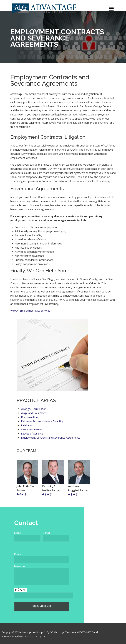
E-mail (46, 533)
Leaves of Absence (32, 434)
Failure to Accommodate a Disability (42, 421)
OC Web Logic (57, 632)
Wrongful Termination (34, 409)
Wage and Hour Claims (34, 413)
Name (18, 533)
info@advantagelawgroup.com (18, 636)
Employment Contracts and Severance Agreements (51, 438)
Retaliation (27, 425)
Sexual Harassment (32, 429)
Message (19, 566)
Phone (18, 554)
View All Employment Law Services (30, 311)
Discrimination (29, 417)
